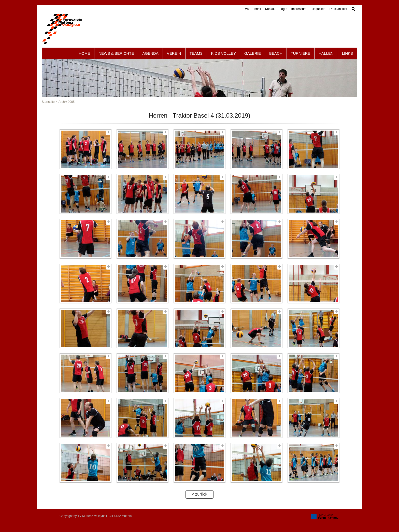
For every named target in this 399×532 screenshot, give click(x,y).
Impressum (299, 9)
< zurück (200, 494)
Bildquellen (318, 9)
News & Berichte (116, 53)
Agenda (150, 53)
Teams (196, 53)
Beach (276, 53)
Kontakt (270, 9)
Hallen (326, 53)
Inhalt (257, 9)
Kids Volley (223, 53)
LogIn (283, 9)
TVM (246, 9)
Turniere (301, 53)
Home (84, 53)
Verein (174, 53)
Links (347, 53)
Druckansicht (338, 9)
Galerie (253, 53)
